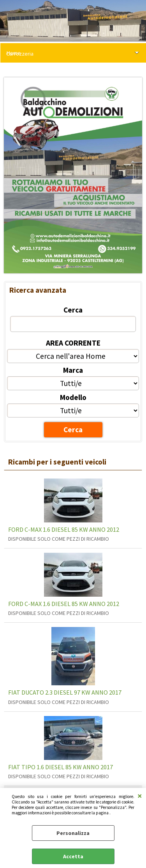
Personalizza (73, 833)
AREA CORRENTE (73, 343)
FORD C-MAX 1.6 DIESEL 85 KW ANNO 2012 (64, 529)
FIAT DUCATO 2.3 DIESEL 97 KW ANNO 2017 (65, 692)
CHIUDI (140, 796)
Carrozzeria (20, 54)
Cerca (73, 310)
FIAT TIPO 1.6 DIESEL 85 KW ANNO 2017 (61, 767)
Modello (73, 397)
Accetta (73, 856)
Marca (73, 370)
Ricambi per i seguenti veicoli (57, 462)
